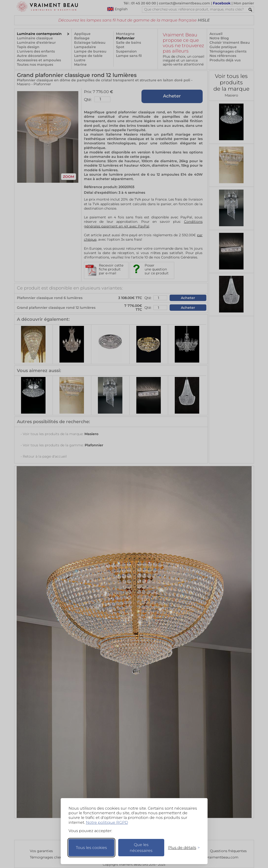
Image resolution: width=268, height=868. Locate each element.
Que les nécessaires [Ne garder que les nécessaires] (141, 848)
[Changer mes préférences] (182, 848)
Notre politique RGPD (107, 822)
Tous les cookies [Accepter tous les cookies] (91, 848)
